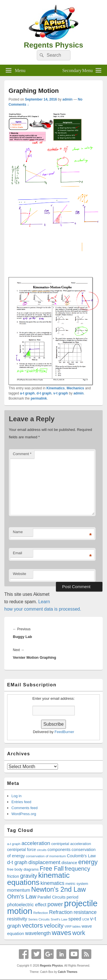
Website (20, 574)
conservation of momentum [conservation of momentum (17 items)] (46, 856)
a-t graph (27, 393)
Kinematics (56, 388)
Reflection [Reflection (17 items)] (41, 913)
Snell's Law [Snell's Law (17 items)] (59, 919)
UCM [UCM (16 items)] (86, 919)
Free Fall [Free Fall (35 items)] (52, 869)
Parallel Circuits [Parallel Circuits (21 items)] (52, 897)
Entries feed (21, 802)
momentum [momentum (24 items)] (19, 890)
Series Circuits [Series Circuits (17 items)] (39, 919)
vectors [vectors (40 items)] (32, 925)
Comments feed (25, 808)
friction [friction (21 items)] (13, 876)
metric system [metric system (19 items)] (77, 884)
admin (67, 99)
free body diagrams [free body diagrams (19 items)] (23, 869)
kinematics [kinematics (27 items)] (53, 883)
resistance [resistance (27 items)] (85, 912)
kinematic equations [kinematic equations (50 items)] (38, 879)
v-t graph (61, 393)
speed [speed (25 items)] (75, 919)
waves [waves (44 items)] (61, 933)
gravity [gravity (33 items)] (29, 876)
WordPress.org (24, 814)
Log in (16, 796)
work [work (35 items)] (79, 933)
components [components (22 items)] (59, 850)
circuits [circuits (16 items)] (42, 850)
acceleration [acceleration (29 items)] (36, 843)
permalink (39, 398)
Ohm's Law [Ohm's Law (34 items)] (22, 896)
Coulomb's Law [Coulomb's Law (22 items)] (81, 856)
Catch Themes (68, 972)
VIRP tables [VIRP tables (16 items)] (72, 926)
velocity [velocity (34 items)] (54, 925)
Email (18, 553)
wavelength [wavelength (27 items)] (38, 933)
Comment (22, 454)
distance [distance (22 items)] (69, 863)
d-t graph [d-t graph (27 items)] (17, 862)
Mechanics (75, 388)
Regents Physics (53, 45)
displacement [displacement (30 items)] (45, 862)
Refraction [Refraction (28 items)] (61, 912)
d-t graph (44, 393)
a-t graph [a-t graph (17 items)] (14, 844)
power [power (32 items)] (55, 904)
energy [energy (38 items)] (88, 862)
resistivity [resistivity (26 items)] (17, 919)
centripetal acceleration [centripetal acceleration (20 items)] (71, 844)
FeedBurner (64, 732)
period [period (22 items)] (72, 897)
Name (18, 532)
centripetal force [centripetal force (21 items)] (22, 850)
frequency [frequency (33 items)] (77, 869)
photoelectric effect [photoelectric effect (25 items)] (27, 905)
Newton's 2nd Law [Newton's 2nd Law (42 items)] (58, 889)
